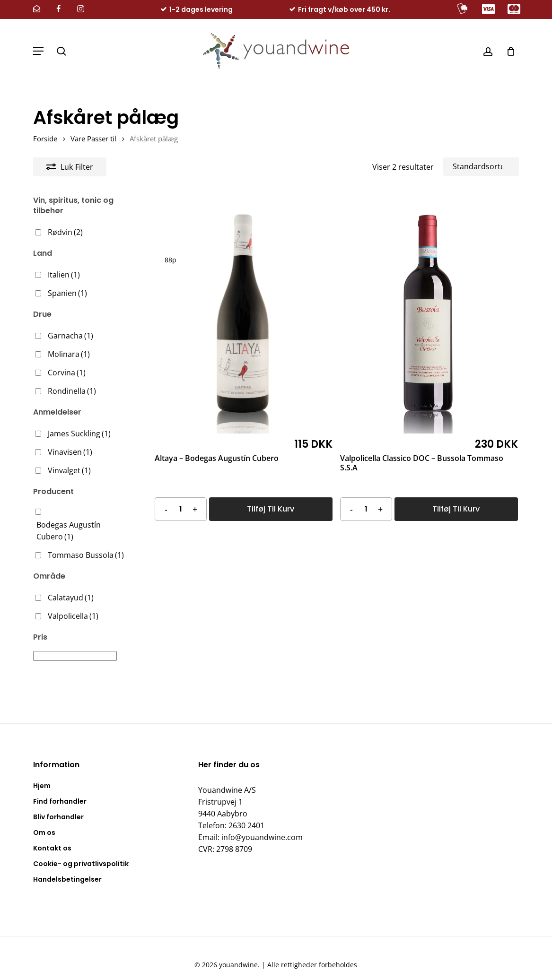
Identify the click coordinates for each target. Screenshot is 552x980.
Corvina (67, 373)
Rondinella (72, 391)
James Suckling (79, 434)
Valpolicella (73, 616)
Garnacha (70, 336)
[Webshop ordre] (481, 167)
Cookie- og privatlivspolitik (81, 852)
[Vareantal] (181, 509)
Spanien (67, 293)
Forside (45, 139)
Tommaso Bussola (86, 555)
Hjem (42, 774)
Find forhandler (60, 789)
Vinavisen (70, 452)
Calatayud (71, 598)
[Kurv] (507, 51)
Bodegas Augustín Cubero (69, 531)
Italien (64, 275)
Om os (44, 821)
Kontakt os (52, 836)
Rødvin (65, 232)
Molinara (69, 354)
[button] (38, 51)
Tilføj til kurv (271, 509)
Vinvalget (69, 470)
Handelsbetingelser (67, 867)
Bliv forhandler (58, 805)
